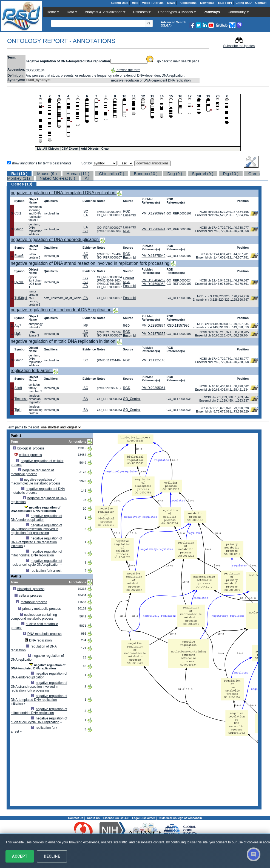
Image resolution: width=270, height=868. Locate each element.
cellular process (30, 455)
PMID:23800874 (154, 326)
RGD (127, 211)
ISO (85, 211)
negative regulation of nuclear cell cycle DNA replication (36, 563)
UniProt (129, 278)
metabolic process (34, 602)
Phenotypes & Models (177, 12)
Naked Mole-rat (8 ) (57, 178)
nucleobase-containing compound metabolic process (34, 617)
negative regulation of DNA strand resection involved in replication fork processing (91, 263)
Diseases (142, 12)
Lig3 (18, 334)
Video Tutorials (153, 3)
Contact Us (76, 818)
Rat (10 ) (19, 174)
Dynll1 (19, 282)
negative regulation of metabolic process (32, 472)
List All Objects (48, 149)
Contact (261, 3)
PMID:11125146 (154, 360)
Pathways (212, 12)
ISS (85, 278)
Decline (52, 856)
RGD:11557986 (178, 326)
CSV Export (70, 149)
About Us (93, 818)
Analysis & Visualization (105, 12)
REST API (225, 3)
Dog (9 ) (175, 174)
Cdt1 (18, 213)
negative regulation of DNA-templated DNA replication (64, 193)
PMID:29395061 (154, 388)
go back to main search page (178, 61)
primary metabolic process (42, 609)
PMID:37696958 (154, 284)
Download (207, 3)
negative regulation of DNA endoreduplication (55, 240)
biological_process (31, 448)
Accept (20, 856)
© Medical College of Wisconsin (180, 818)
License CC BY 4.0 (116, 818)
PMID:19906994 (154, 213)
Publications (188, 3)
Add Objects (90, 149)
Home (53, 12)
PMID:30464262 (154, 280)
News (171, 3)
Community (238, 12)
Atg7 (18, 326)
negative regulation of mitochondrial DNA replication (62, 310)
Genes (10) (22, 184)
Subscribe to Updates (239, 46)
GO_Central (132, 399)
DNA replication (40, 640)
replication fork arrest (32, 371)
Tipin (18, 410)
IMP (85, 326)
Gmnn (19, 229)
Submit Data (120, 3)
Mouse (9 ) (47, 174)
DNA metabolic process (45, 634)
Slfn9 (18, 388)
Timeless (21, 399)
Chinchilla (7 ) (112, 174)
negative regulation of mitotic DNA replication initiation (64, 341)
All (87, 178)
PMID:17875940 (154, 256)
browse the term (125, 70)
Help (135, 3)
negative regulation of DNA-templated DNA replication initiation (36, 542)
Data (72, 12)
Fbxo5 (19, 256)
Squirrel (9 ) (203, 174)
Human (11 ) (78, 174)
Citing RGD (244, 3)
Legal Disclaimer (143, 818)
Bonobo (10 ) (146, 174)
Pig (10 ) (231, 174)
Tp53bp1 (21, 298)
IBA (85, 399)
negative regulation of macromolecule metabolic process (35, 481)
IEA (85, 215)
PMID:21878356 (154, 334)
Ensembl (130, 215)
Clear (105, 149)
